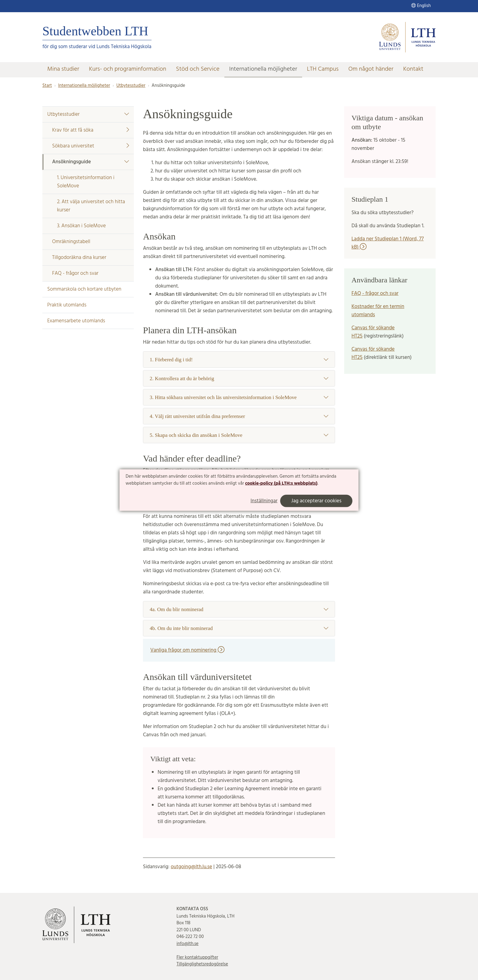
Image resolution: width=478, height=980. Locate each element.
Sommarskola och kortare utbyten (84, 289)
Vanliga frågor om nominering (187, 650)
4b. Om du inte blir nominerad (239, 628)
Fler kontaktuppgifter (197, 957)
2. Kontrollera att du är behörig (239, 379)
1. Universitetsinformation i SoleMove (86, 182)
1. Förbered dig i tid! (239, 360)
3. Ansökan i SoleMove (81, 226)
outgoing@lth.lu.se (191, 867)
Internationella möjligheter (263, 69)
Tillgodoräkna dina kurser (79, 258)
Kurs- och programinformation (128, 69)
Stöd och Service (198, 69)
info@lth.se (187, 944)
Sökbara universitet (91, 146)
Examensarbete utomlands (76, 321)
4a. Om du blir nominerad (239, 609)
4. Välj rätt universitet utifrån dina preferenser (239, 416)
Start (47, 86)
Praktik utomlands (67, 305)
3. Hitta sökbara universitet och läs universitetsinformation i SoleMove (239, 397)
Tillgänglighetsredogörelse (202, 964)
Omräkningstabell (71, 242)
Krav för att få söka (91, 130)
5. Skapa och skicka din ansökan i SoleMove (239, 435)
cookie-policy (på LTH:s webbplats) (281, 483)
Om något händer (371, 69)
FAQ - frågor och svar (75, 273)
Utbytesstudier (131, 86)
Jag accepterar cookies (316, 501)
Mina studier (63, 69)
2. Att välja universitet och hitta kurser (91, 206)
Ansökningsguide (91, 162)
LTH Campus (323, 69)
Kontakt (413, 69)
